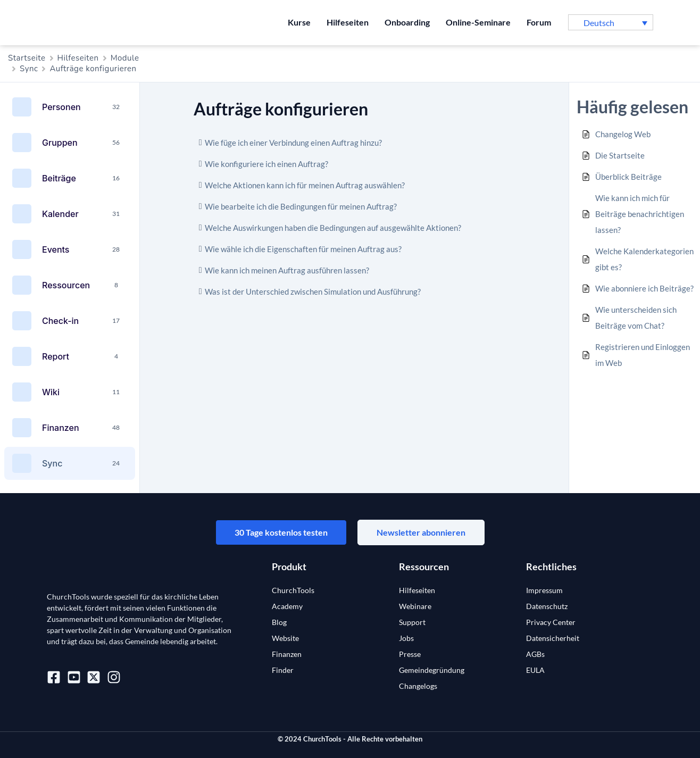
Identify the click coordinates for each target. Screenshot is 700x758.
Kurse (299, 22)
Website (285, 638)
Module (125, 58)
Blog (279, 622)
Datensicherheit (553, 638)
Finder (283, 670)
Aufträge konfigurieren (93, 69)
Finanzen (287, 654)
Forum (539, 22)
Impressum (544, 590)
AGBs (535, 654)
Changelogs (418, 686)
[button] (611, 22)
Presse (410, 654)
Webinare (415, 606)
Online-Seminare (478, 22)
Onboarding (407, 22)
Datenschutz (547, 606)
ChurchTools (293, 590)
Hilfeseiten (348, 22)
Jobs (406, 638)
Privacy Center (551, 622)
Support (412, 622)
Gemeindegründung (432, 670)
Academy (287, 606)
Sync (29, 69)
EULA (535, 670)
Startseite (27, 58)
